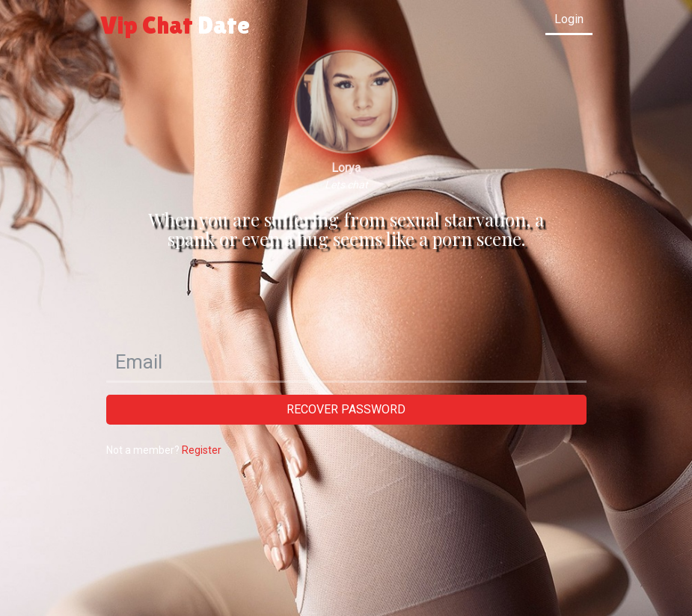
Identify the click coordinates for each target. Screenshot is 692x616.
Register (202, 450)
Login (569, 19)
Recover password (346, 409)
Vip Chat (175, 25)
